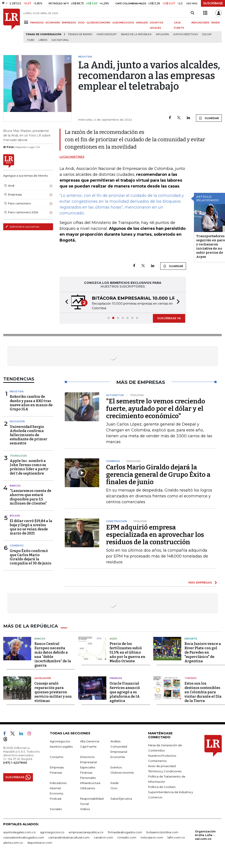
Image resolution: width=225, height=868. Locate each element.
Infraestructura (90, 783)
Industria (17, 391)
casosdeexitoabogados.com (24, 837)
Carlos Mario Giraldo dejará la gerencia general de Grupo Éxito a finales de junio (158, 475)
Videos (85, 809)
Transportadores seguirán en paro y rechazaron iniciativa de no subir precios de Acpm (210, 246)
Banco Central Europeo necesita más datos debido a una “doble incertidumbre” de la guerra (53, 655)
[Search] (192, 13)
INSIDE (216, 23)
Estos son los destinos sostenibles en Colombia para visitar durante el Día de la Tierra (203, 692)
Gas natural (60, 40)
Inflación (162, 34)
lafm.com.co (176, 837)
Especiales (88, 767)
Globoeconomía (122, 773)
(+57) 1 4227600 (15, 763)
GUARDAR (209, 118)
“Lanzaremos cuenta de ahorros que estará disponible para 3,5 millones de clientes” (31, 497)
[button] (65, 302)
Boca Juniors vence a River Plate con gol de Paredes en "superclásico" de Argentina (203, 652)
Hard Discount (107, 34)
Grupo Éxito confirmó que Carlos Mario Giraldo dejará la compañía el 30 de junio (31, 557)
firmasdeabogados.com (125, 832)
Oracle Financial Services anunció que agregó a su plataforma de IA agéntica (125, 692)
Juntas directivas (185, 34)
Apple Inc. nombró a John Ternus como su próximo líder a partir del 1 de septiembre (29, 467)
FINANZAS (37, 23)
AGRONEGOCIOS (123, 23)
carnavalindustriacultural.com (69, 837)
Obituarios (87, 788)
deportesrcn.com (40, 843)
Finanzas (116, 678)
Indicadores (58, 783)
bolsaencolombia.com (162, 832)
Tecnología (18, 456)
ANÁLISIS (142, 23)
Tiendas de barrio (80, 34)
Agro (113, 639)
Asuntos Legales (61, 746)
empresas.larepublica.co (86, 832)
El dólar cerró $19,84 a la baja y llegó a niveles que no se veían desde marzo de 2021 (31, 527)
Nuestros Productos (162, 756)
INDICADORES (200, 23)
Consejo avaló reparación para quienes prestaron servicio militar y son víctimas (53, 692)
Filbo (31, 40)
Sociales (56, 809)
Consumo (57, 757)
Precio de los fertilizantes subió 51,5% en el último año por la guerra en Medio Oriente (127, 652)
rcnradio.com (127, 837)
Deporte (191, 639)
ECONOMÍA (53, 23)
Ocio (114, 788)
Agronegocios (60, 741)
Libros (43, 40)
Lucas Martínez (72, 157)
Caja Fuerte (88, 746)
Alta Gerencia (90, 741)
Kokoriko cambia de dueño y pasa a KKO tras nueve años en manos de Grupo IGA (31, 403)
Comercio (17, 546)
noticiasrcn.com (152, 837)
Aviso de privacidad (162, 766)
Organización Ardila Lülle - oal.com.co (205, 835)
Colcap (207, 34)
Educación (17, 421)
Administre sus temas (22, 227)
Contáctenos (157, 761)
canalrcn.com (103, 837)
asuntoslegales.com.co (19, 832)
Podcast (56, 799)
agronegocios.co (52, 832)
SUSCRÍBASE (213, 3)
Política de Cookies (162, 787)
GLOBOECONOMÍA (99, 23)
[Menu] (27, 22)
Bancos (15, 486)
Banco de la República (136, 34)
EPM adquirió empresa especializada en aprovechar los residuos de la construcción (155, 535)
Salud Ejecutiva (121, 799)
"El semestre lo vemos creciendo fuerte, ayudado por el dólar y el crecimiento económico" (156, 409)
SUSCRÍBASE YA (169, 318)
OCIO (81, 23)
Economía (118, 757)
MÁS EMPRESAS (200, 582)
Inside (115, 783)
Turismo (191, 678)
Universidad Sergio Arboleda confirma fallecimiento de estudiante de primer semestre (28, 435)
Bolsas (15, 516)
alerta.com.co (13, 843)
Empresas (57, 767)
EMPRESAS (69, 23)
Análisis (115, 741)
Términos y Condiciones (165, 771)
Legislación (43, 678)
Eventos (116, 767)
